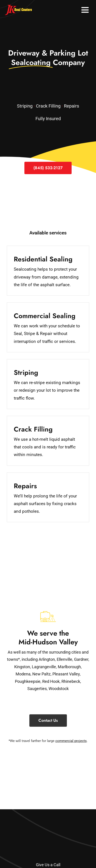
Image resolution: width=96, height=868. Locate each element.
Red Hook (51, 681)
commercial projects (71, 741)
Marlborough (69, 667)
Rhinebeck (71, 681)
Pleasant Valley (66, 674)
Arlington (47, 659)
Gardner (81, 659)
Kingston (22, 667)
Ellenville (64, 659)
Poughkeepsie (28, 681)
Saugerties (37, 689)
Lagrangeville (44, 667)
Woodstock (59, 689)
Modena (23, 674)
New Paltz (41, 674)
